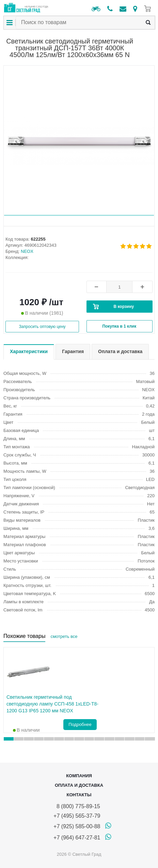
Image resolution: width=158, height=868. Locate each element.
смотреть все (64, 636)
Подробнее (80, 724)
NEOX (27, 251)
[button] (79, 215)
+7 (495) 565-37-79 (77, 816)
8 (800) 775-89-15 (77, 806)
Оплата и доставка (79, 785)
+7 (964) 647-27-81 (77, 838)
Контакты (79, 795)
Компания (79, 776)
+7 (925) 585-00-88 (77, 826)
